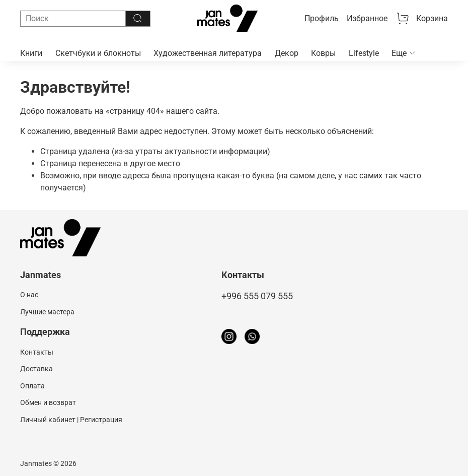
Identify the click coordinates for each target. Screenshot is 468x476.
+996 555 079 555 (257, 296)
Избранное (367, 18)
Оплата (32, 386)
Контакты (37, 352)
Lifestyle (364, 53)
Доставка (36, 369)
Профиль (322, 18)
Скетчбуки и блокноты (98, 53)
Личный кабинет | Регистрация (71, 420)
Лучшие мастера (47, 312)
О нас (29, 295)
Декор (287, 53)
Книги (31, 53)
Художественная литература (208, 53)
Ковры (323, 53)
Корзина (422, 19)
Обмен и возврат (48, 403)
